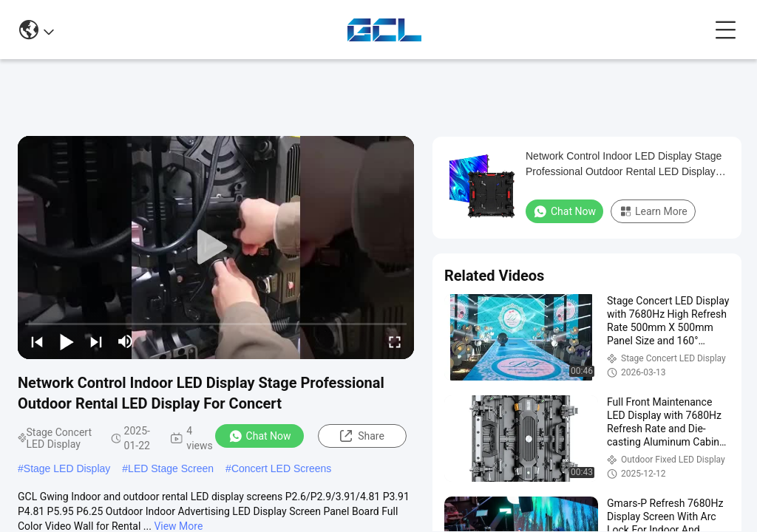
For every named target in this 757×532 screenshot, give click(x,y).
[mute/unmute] (126, 341)
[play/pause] (67, 341)
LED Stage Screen (171, 468)
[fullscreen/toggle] (395, 341)
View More (178, 526)
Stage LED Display (67, 468)
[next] (96, 341)
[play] (216, 248)
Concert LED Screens (281, 468)
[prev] (37, 341)
